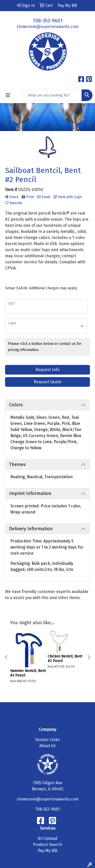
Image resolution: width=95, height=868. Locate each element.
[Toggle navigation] (8, 95)
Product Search (48, 845)
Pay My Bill (48, 851)
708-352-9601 (48, 21)
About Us (48, 746)
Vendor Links (48, 740)
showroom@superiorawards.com (48, 27)
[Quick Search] (52, 95)
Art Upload (48, 838)
